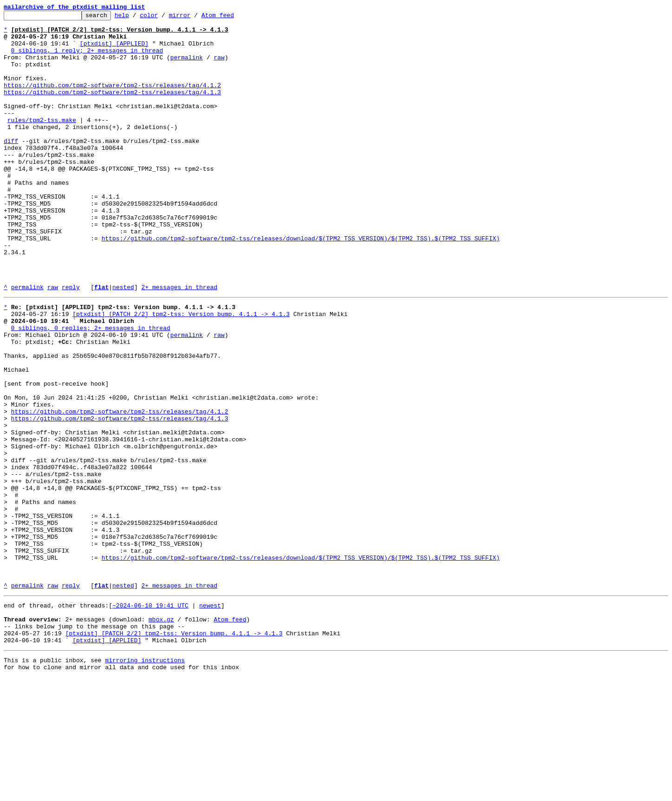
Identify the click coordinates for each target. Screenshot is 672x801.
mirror (194, 18)
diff (11, 167)
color (163, 18)
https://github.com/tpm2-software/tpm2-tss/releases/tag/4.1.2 (112, 100)
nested (123, 342)
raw (219, 67)
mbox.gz (161, 736)
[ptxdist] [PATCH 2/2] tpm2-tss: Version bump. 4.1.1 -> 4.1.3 (181, 372)
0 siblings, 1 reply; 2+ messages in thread (87, 58)
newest (210, 719)
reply (71, 342)
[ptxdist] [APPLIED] (114, 50)
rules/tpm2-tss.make (42, 142)
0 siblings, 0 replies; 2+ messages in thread (91, 389)
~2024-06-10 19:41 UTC (150, 719)
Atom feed (232, 18)
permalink (187, 67)
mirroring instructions (145, 782)
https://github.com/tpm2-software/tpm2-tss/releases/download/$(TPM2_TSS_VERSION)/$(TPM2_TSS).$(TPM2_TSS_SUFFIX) (301, 284)
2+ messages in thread (179, 342)
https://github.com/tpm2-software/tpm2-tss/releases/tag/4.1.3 (112, 109)
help (136, 18)
